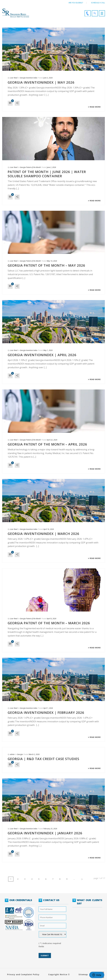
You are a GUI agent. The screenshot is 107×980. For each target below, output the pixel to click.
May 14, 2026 (52, 261)
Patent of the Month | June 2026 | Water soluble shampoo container (47, 174)
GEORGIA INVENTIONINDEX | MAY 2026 (41, 82)
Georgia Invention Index (29, 78)
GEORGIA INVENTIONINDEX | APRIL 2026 (42, 355)
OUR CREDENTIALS (21, 900)
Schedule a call (98, 3)
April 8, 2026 (52, 619)
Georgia (20, 754)
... (74, 879)
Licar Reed (14, 78)
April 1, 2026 (48, 708)
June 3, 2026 (48, 78)
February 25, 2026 (50, 829)
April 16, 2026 (49, 529)
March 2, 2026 (34, 754)
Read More (94, 107)
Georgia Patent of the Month (30, 167)
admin (12, 754)
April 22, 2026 (52, 440)
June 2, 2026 (51, 167)
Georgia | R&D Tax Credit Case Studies (43, 759)
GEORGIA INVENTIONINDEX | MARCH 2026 (43, 534)
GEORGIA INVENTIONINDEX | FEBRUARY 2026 (46, 712)
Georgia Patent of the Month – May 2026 (46, 265)
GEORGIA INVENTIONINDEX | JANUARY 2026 (45, 833)
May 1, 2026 (48, 350)
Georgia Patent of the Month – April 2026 (47, 444)
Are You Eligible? (76, 3)
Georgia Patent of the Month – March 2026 (49, 623)
